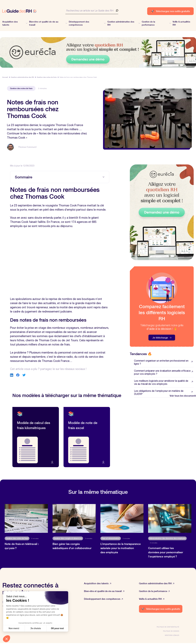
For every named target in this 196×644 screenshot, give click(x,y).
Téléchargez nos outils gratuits (170, 11)
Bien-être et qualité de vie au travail (104, 591)
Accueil (5, 77)
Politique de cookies (171, 631)
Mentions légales (172, 635)
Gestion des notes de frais (47, 77)
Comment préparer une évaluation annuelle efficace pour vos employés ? (164, 372)
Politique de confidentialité (168, 627)
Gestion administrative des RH (22, 77)
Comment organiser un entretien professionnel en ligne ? (164, 362)
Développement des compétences (104, 599)
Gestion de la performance (154, 591)
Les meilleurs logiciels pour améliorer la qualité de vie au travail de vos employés (164, 382)
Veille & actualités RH (152, 599)
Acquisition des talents (98, 583)
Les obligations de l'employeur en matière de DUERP (164, 392)
